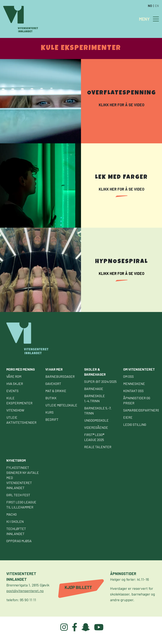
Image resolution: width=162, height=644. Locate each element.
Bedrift (52, 419)
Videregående (96, 427)
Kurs (49, 412)
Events (12, 391)
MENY (144, 19)
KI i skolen (15, 521)
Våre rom (14, 376)
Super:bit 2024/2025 (100, 381)
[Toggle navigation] (156, 19)
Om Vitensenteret (139, 369)
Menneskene (134, 384)
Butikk (51, 398)
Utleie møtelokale (61, 405)
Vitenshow (15, 410)
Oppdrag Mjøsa (19, 541)
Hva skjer (15, 384)
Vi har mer (54, 369)
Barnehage (94, 389)
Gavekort (53, 384)
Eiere (128, 417)
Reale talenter (98, 447)
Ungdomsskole (96, 420)
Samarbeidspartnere (141, 410)
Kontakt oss (133, 391)
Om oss (128, 376)
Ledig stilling (135, 424)
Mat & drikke (56, 391)
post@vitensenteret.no (25, 591)
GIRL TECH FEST (18, 495)
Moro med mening (21, 369)
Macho (11, 514)
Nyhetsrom (16, 460)
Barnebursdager (60, 376)
